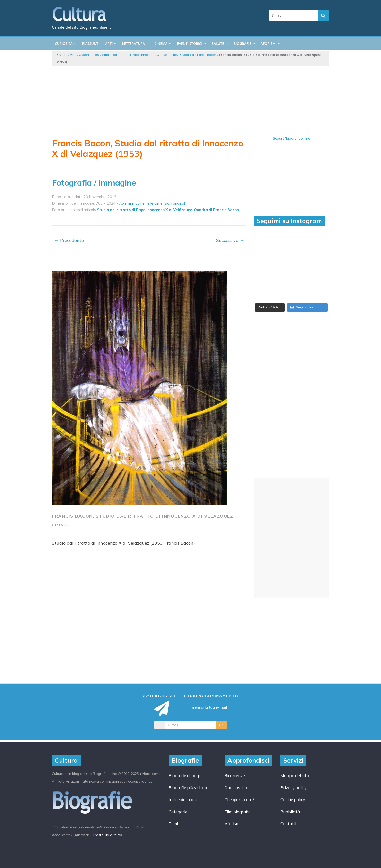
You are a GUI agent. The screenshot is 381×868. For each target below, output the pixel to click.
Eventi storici (190, 43)
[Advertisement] (291, 538)
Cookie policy (293, 800)
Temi (173, 824)
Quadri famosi (89, 55)
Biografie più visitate (188, 788)
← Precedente (69, 240)
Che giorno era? (239, 800)
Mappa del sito (295, 775)
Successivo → (230, 240)
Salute (218, 43)
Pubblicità (290, 812)
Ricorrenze (235, 775)
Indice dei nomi (183, 800)
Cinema (161, 43)
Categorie (178, 812)
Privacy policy (294, 788)
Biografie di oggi (184, 775)
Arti (109, 43)
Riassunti (91, 43)
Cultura (62, 55)
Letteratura (133, 43)
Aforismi (269, 43)
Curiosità (64, 43)
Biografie (242, 43)
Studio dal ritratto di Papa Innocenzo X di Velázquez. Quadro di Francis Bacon (159, 55)
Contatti (288, 824)
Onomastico (236, 788)
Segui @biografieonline (291, 138)
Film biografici (238, 812)
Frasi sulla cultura (107, 835)
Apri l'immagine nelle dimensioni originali (152, 203)
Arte (73, 55)
